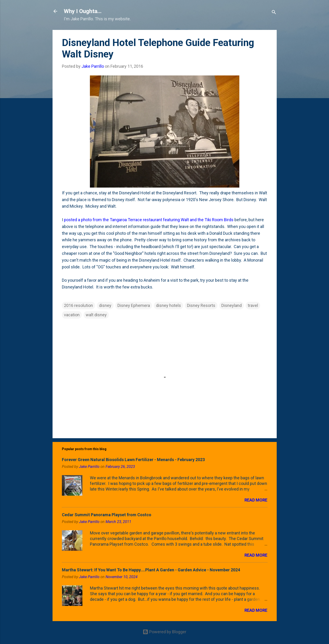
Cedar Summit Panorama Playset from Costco (107, 515)
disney (105, 305)
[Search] (274, 13)
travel (253, 305)
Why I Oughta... (83, 11)
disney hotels (168, 305)
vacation (72, 315)
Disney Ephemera (134, 305)
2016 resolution (78, 305)
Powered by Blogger (164, 632)
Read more (256, 500)
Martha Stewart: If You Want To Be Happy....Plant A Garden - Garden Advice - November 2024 (151, 570)
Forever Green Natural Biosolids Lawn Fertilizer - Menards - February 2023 (133, 460)
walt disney (96, 315)
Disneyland (232, 305)
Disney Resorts (201, 305)
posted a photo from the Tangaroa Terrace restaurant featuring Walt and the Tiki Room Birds (149, 220)
